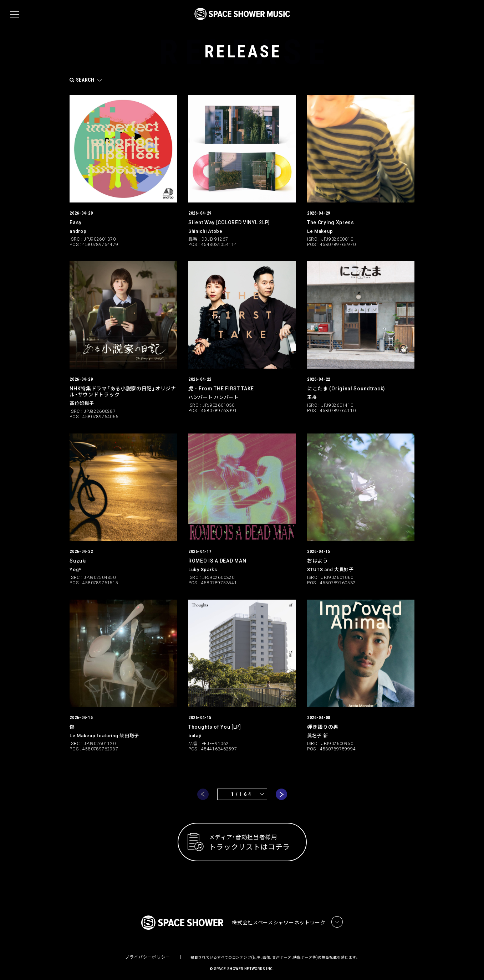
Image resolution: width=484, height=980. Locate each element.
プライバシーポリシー (147, 953)
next (281, 790)
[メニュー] (14, 15)
